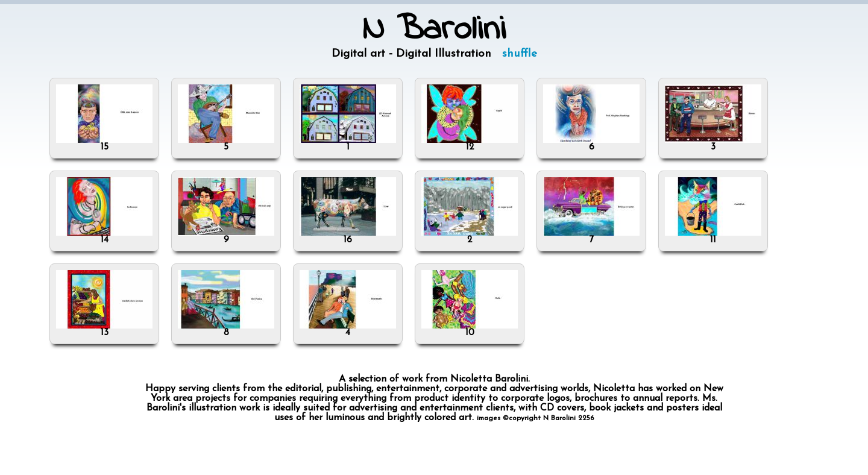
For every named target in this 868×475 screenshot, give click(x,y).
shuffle (520, 54)
